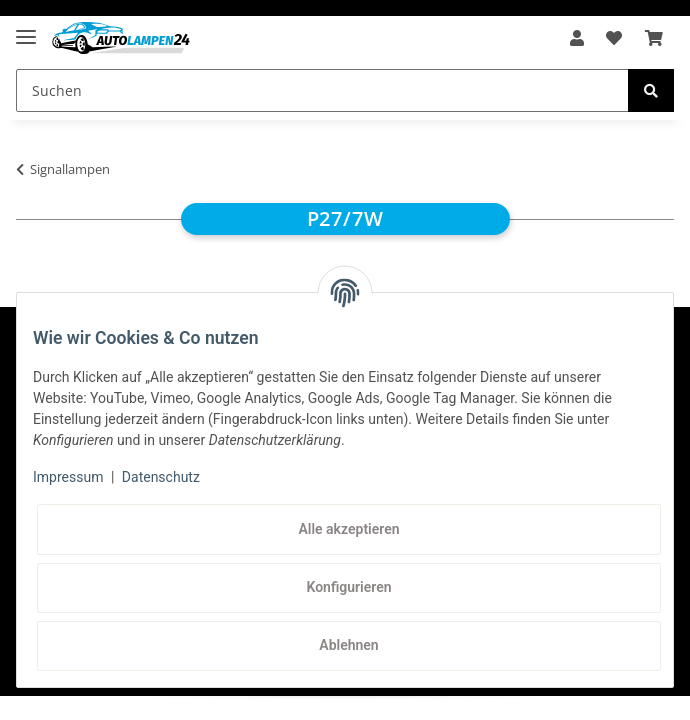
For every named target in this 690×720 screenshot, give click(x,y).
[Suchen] (322, 90)
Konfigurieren (348, 587)
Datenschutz (161, 477)
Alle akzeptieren (348, 529)
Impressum (68, 477)
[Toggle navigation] (26, 28)
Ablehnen (348, 645)
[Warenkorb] (654, 38)
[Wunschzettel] (614, 38)
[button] (577, 38)
